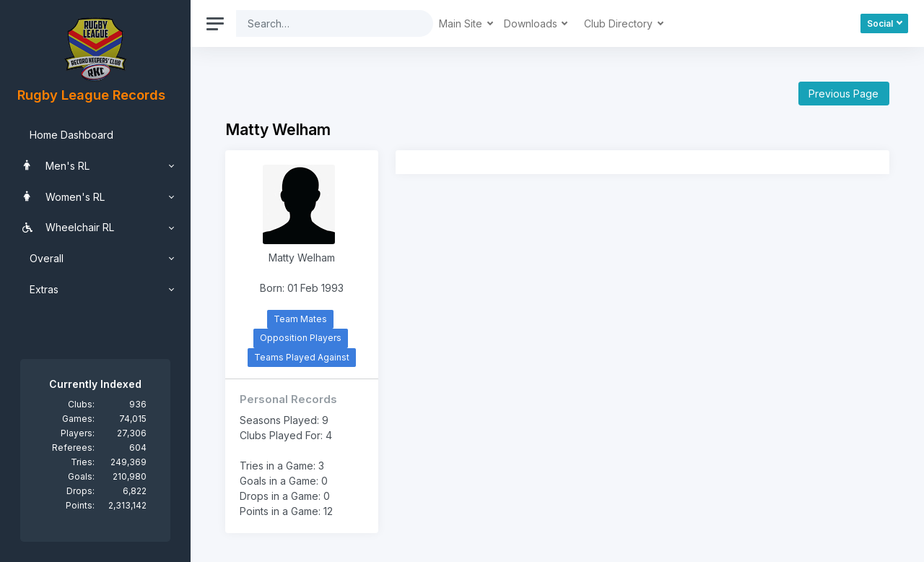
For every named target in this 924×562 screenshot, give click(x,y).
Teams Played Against (302, 357)
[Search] (323, 23)
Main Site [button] (462, 23)
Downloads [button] (532, 23)
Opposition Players (301, 338)
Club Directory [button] (620, 23)
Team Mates (300, 319)
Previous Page (844, 94)
